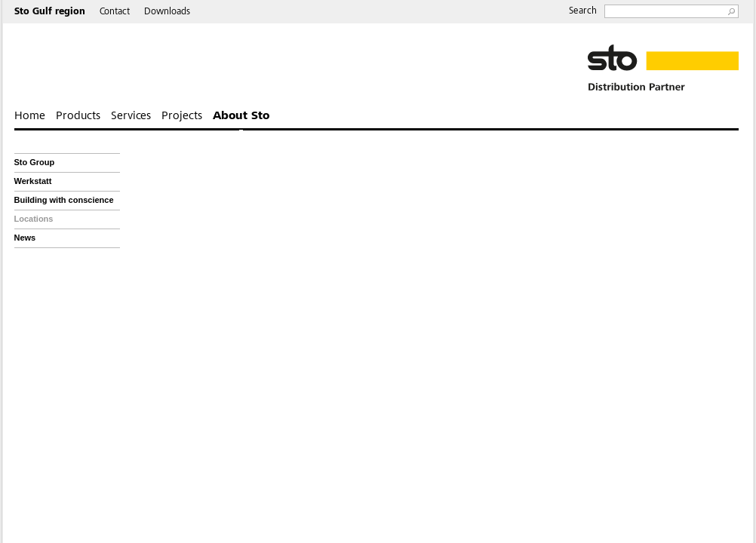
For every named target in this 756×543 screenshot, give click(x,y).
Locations (34, 219)
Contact (115, 12)
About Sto (241, 116)
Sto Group (35, 162)
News (25, 238)
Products (78, 116)
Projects (182, 116)
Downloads (167, 12)
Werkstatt (33, 181)
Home (30, 116)
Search (583, 12)
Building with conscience (64, 200)
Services (131, 116)
